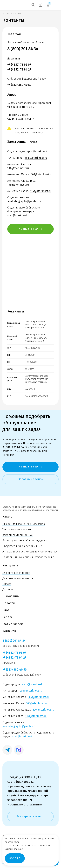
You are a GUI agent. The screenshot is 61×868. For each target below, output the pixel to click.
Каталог (8, 517)
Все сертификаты (31, 816)
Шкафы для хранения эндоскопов (24, 524)
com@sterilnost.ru (36, 158)
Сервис (7, 617)
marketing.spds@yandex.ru (24, 201)
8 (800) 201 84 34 (23, 49)
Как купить (10, 565)
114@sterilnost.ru (41, 191)
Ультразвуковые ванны (17, 529)
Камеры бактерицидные (18, 535)
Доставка (8, 589)
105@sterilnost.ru (42, 174)
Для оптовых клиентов (16, 573)
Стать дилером (13, 624)
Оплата (7, 584)
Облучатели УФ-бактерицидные (22, 546)
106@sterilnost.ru (18, 185)
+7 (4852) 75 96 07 (19, 65)
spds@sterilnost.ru (38, 152)
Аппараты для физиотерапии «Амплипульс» (30, 552)
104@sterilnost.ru (18, 168)
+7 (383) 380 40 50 (19, 85)
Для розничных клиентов (18, 578)
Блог (6, 610)
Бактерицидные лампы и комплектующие (28, 557)
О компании (11, 596)
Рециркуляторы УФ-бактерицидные (25, 541)
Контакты (9, 631)
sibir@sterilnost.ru (19, 215)
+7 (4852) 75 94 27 (19, 70)
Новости (9, 603)
